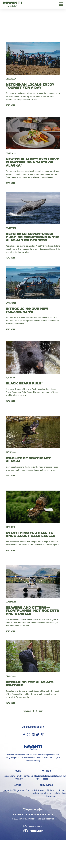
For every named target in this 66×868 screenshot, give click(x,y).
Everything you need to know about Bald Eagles (31, 534)
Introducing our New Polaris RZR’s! (27, 310)
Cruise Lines (46, 777)
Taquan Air (37, 777)
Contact (30, 791)
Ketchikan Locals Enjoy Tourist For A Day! (30, 86)
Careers (22, 791)
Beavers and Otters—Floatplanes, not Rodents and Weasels (32, 611)
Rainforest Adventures (39, 792)
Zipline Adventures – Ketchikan (50, 793)
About (7, 791)
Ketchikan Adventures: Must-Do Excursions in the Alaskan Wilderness (33, 237)
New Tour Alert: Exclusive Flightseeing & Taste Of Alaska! (32, 162)
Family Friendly (19, 777)
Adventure (10, 776)
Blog (16, 791)
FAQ (12, 791)
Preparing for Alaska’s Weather (30, 684)
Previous (27, 711)
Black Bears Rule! (24, 383)
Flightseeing (29, 776)
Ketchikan (61, 776)
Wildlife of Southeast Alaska (28, 460)
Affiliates (55, 776)
